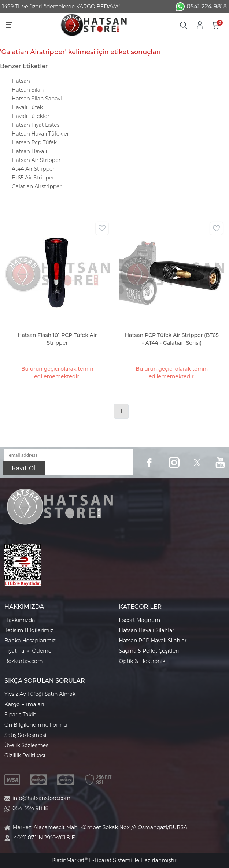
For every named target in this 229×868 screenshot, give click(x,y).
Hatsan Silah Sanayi (37, 99)
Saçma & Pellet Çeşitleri (149, 651)
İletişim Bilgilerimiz (29, 630)
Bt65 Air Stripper (33, 178)
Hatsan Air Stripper (36, 160)
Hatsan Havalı (29, 151)
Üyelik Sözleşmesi (27, 745)
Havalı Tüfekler (31, 116)
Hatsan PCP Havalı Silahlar (153, 641)
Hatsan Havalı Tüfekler (40, 134)
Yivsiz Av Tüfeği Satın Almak (40, 694)
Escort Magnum (140, 620)
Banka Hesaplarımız (30, 641)
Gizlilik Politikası (25, 756)
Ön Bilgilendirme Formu (36, 725)
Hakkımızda (20, 620)
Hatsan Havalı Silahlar (147, 630)
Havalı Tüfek (27, 107)
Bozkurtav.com (24, 661)
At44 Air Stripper (33, 169)
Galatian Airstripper (37, 186)
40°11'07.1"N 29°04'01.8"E (45, 838)
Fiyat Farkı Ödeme (28, 651)
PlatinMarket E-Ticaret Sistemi (91, 860)
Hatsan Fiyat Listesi (36, 125)
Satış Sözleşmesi (25, 735)
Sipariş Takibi (21, 715)
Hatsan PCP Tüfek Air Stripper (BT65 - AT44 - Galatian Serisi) (172, 339)
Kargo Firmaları (24, 704)
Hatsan (21, 81)
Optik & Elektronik (142, 661)
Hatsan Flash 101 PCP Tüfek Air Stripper (57, 339)
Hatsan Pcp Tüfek (34, 142)
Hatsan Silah (28, 90)
